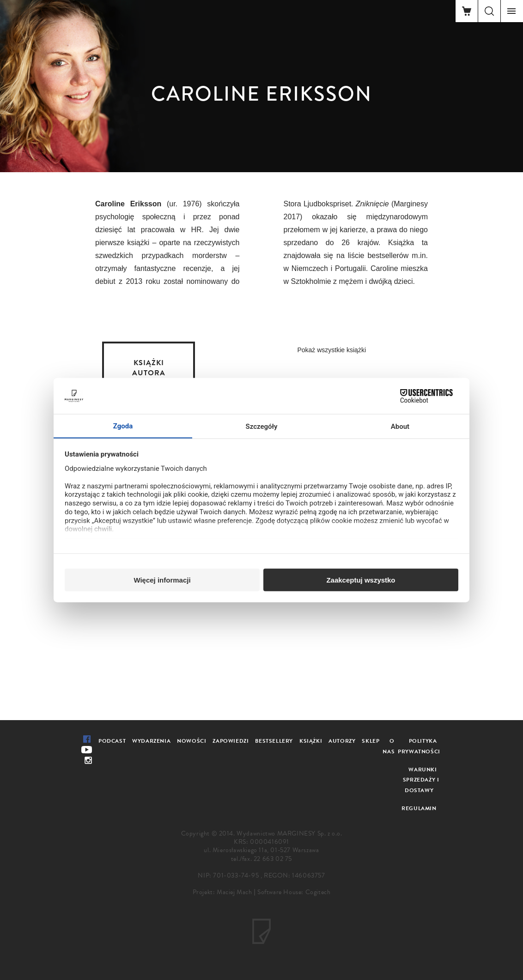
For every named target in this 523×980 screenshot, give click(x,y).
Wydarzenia (151, 741)
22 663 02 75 (273, 859)
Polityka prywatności (419, 746)
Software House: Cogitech (294, 892)
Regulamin (419, 808)
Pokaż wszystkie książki (331, 350)
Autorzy (342, 741)
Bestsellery (274, 741)
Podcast (112, 741)
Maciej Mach (234, 892)
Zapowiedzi (231, 741)
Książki (311, 741)
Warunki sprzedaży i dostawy (421, 780)
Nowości (192, 741)
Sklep (371, 741)
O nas (389, 746)
